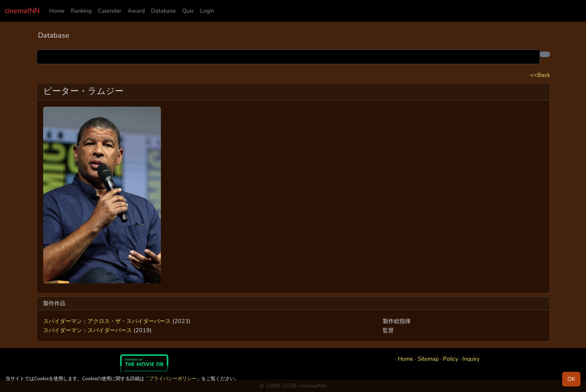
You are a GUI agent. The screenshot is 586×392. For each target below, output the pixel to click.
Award (136, 11)
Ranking (81, 11)
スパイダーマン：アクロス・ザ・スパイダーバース (107, 321)
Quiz (188, 11)
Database (163, 11)
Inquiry (471, 359)
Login (207, 11)
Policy (450, 359)
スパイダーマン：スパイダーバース (88, 330)
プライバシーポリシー (173, 379)
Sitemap (428, 359)
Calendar (110, 11)
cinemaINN (22, 11)
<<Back (540, 75)
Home (57, 11)
